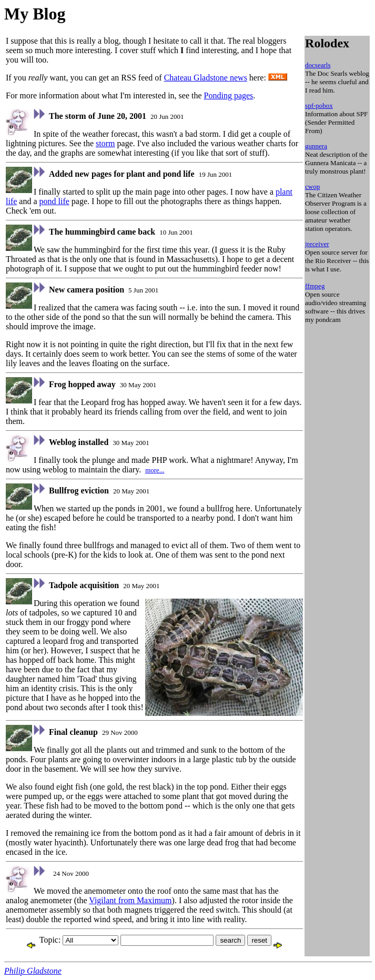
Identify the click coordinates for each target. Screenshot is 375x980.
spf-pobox (319, 105)
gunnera (316, 146)
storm (105, 143)
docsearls (318, 65)
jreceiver (317, 244)
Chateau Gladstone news (206, 78)
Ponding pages (229, 95)
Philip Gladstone (33, 971)
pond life (54, 201)
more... (155, 470)
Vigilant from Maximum (130, 900)
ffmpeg (315, 286)
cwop (312, 186)
